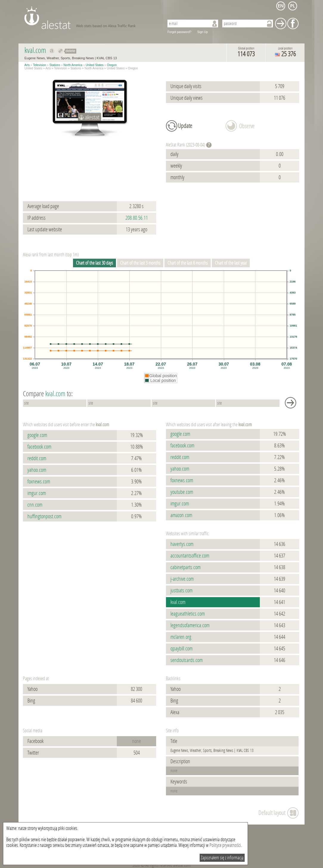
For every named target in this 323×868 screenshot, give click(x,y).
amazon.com (181, 515)
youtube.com (182, 492)
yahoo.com (37, 470)
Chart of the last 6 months (188, 263)
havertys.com (182, 544)
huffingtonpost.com (44, 516)
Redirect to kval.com (61, 51)
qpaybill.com (181, 649)
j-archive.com (182, 579)
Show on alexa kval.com (52, 51)
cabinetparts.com (185, 567)
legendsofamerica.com (190, 625)
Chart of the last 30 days (94, 263)
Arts (27, 65)
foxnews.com (39, 482)
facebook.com (39, 447)
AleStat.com (91, 18)
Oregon (112, 65)
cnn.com (35, 505)
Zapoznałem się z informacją (222, 858)
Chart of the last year (231, 263)
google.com (37, 435)
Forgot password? (179, 32)
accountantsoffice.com (190, 556)
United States (95, 65)
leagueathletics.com (188, 614)
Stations (55, 65)
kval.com (178, 602)
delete (70, 51)
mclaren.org (181, 637)
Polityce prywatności (225, 845)
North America (73, 65)
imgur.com (37, 493)
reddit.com (37, 458)
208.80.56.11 (137, 218)
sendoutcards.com (187, 660)
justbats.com (181, 591)
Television (40, 65)
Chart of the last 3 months (140, 263)
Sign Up (203, 32)
